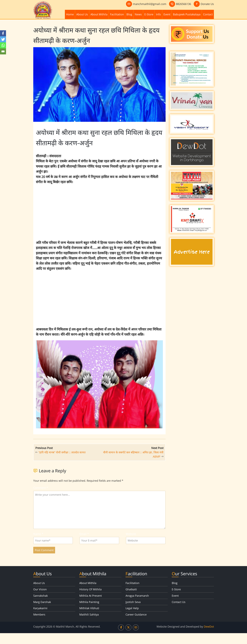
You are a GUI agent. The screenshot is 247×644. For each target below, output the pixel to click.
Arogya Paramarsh (137, 596)
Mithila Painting (89, 602)
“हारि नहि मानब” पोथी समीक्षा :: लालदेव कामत (62, 452)
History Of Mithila (90, 589)
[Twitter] (3, 39)
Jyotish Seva (133, 602)
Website (131, 534)
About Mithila (99, 14)
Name (38, 534)
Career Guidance (136, 614)
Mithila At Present (91, 596)
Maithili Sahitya (89, 614)
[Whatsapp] (3, 45)
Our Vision (40, 589)
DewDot (209, 627)
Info (158, 14)
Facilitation (117, 14)
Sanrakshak (40, 596)
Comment (41, 488)
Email (84, 534)
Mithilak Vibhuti (89, 608)
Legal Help (132, 608)
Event (167, 14)
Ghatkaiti (131, 589)
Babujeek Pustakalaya (187, 14)
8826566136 (183, 4)
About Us (82, 14)
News (138, 14)
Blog (129, 14)
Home (70, 14)
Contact (208, 14)
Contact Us (179, 602)
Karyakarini (40, 608)
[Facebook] (3, 33)
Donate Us (207, 4)
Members (39, 614)
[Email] (3, 51)
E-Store (149, 14)
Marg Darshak (42, 602)
